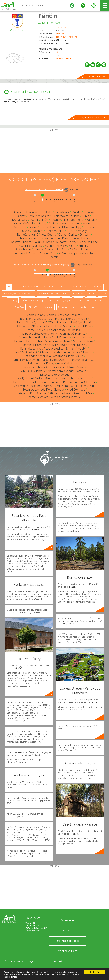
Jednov (80, 220)
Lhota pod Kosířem (62, 227)
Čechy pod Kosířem (40, 216)
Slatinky (50, 246)
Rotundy (54, 300)
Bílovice (17, 212)
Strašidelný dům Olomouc (31, 393)
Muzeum (49, 307)
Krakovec (88, 223)
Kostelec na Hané (70, 223)
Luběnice (38, 231)
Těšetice (31, 253)
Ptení (65, 238)
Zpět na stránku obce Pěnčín (94, 118)
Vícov (53, 253)
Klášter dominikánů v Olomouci (67, 371)
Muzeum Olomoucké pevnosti (75, 386)
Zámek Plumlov (60, 337)
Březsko (76, 212)
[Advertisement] (54, 152)
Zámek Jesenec (81, 337)
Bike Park (20, 307)
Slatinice (37, 246)
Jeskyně (67, 300)
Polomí (37, 238)
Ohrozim (85, 235)
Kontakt (58, 961)
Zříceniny (13, 300)
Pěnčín (48, 16)
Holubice (68, 220)
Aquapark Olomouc (80, 352)
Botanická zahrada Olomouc (40, 367)
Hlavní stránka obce (99, 77)
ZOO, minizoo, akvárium (27, 287)
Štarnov (38, 249)
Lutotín (71, 231)
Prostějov (60, 34)
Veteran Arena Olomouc (65, 397)
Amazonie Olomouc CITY (68, 356)
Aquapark (48, 287)
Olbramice (24, 238)
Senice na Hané (88, 242)
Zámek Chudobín (76, 348)
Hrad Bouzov (20, 382)
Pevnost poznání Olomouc (79, 382)
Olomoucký (61, 27)
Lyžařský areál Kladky (41, 363)
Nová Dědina (48, 235)
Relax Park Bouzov (68, 363)
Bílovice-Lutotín (33, 212)
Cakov (22, 216)
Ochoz (62, 235)
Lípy (79, 227)
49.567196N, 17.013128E (67, 37)
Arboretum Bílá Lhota (81, 360)
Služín (73, 246)
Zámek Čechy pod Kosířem (64, 315)
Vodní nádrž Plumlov (72, 334)
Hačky (45, 220)
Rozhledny (78, 294)
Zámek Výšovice (38, 397)
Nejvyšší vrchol (94, 300)
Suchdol (19, 253)
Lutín (61, 231)
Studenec (86, 249)
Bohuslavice (62, 212)
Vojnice (75, 253)
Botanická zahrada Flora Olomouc (43, 389)
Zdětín (54, 257)
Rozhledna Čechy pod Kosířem (39, 319)
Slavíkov (62, 246)
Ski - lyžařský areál (80, 287)
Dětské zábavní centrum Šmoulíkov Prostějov (42, 341)
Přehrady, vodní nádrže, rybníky (18, 294)
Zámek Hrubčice (82, 393)
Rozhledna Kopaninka (37, 356)
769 (58, 52)
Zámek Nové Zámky (72, 367)
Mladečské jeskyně (54, 360)
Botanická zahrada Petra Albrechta (42, 348)
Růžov (73, 242)
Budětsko (89, 212)
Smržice (84, 246)
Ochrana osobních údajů (19, 961)
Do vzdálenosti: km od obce (44, 189)
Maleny (82, 231)
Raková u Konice (21, 242)
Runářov (62, 242)
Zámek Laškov (36, 315)
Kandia (91, 220)
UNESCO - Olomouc (33, 371)
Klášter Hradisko (60, 393)
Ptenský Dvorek (80, 238)
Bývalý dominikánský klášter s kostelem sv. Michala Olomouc (54, 378)
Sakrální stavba (87, 307)
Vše (9, 287)
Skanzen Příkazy (31, 345)
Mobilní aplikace (67, 951)
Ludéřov (51, 231)
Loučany (89, 227)
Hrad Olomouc (76, 389)
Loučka (25, 231)
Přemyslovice (52, 238)
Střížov (74, 249)
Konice (52, 223)
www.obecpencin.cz (65, 58)
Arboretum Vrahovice (53, 352)
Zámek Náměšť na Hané (32, 322)
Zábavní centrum (66, 307)
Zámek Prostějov (83, 341)
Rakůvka (39, 242)
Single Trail (34, 307)
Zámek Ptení (84, 326)
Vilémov (64, 253)
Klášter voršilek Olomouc (54, 375)
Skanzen (98, 287)
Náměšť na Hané (28, 235)
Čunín (86, 216)
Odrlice (73, 235)
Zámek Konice (36, 330)
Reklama (67, 930)
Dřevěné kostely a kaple (34, 300)
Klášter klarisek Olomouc (45, 382)
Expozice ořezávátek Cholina (40, 334)
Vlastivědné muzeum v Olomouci (34, 386)
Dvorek (34, 220)
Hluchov (56, 220)
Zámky (102, 294)
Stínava (50, 249)
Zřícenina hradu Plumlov (32, 337)
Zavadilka (88, 253)
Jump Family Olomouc (26, 360)
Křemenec (20, 227)
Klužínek (28, 223)
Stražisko (62, 249)
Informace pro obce (67, 941)
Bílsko (49, 212)
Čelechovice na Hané (67, 216)
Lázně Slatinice (64, 326)
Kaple (17, 223)
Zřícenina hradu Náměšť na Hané (70, 322)
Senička (25, 246)
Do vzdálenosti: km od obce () (40, 265)
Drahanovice (20, 220)
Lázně (79, 300)
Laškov (33, 227)
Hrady (91, 294)
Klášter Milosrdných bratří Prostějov (65, 345)
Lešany (44, 227)
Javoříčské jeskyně (26, 352)
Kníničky (41, 223)
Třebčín (43, 253)
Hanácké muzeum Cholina (64, 330)
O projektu (67, 920)
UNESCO (62, 287)
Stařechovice (23, 249)
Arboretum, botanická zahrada (53, 294)
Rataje (50, 242)
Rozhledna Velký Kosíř (74, 319)
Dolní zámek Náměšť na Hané (34, 326)
